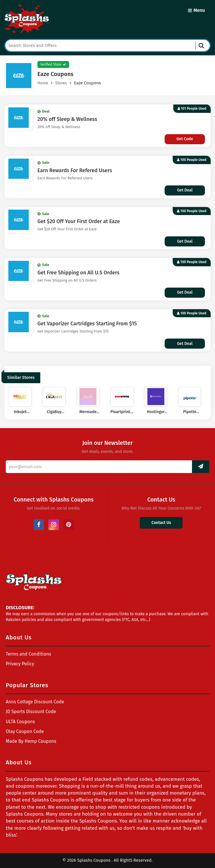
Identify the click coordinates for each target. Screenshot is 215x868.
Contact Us (161, 523)
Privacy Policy (20, 664)
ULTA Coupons (20, 722)
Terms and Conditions (28, 654)
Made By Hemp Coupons (31, 741)
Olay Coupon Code (25, 731)
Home (43, 83)
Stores (61, 83)
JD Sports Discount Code (31, 712)
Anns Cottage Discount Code (35, 702)
